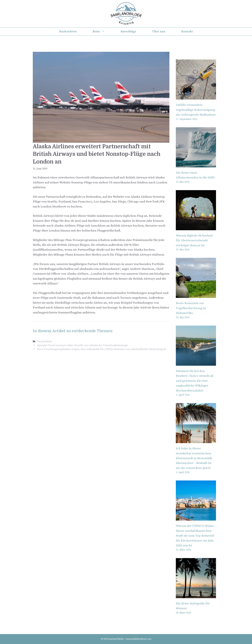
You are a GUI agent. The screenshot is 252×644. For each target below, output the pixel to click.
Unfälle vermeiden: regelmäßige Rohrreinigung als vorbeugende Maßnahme (196, 110)
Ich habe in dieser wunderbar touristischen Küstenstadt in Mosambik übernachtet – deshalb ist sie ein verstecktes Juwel (194, 458)
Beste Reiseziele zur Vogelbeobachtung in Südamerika (191, 308)
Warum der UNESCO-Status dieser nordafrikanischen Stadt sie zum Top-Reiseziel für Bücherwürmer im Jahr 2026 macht (195, 536)
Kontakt (187, 32)
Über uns (159, 32)
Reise (103, 32)
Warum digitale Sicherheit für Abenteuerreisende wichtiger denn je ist (194, 240)
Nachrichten (68, 32)
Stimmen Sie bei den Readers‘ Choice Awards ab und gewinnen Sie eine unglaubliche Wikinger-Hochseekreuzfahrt (195, 381)
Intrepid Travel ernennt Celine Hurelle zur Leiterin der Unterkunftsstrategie (82, 345)
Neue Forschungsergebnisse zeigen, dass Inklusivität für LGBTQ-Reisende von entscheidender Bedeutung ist (101, 349)
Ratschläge (128, 32)
